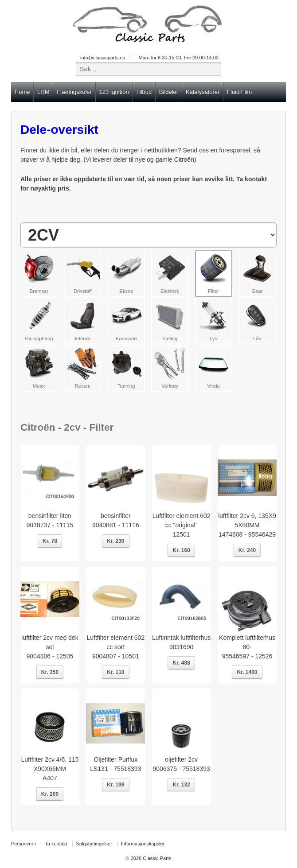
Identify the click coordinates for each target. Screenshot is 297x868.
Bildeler (169, 92)
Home (22, 92)
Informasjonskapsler (143, 844)
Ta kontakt (56, 844)
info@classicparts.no (103, 58)
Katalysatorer (203, 92)
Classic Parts (156, 858)
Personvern (23, 844)
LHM (43, 92)
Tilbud (144, 92)
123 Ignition (114, 92)
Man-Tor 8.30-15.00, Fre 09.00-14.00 (179, 58)
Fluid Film (239, 92)
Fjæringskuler (74, 92)
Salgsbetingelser (94, 844)
